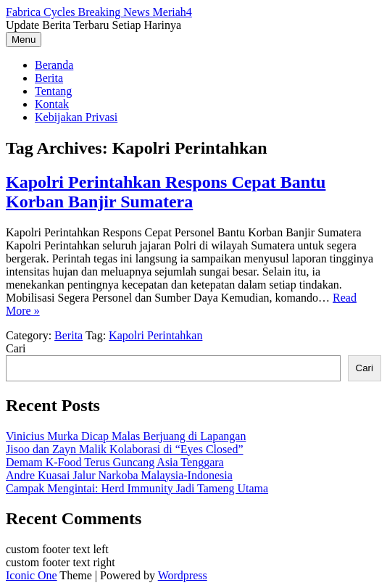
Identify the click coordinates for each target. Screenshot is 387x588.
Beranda (54, 65)
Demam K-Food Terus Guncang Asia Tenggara (115, 462)
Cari (16, 348)
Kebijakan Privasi (76, 117)
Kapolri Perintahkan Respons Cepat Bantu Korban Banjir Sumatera (166, 192)
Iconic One (32, 575)
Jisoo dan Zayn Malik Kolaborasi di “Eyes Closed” (125, 449)
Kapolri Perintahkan (155, 335)
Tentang (53, 91)
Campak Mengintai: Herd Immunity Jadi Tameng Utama (137, 488)
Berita (49, 78)
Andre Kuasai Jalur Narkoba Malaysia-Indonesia (119, 475)
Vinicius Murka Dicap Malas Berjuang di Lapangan (126, 436)
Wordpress (183, 575)
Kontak (52, 104)
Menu (24, 40)
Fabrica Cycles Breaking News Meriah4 (99, 12)
